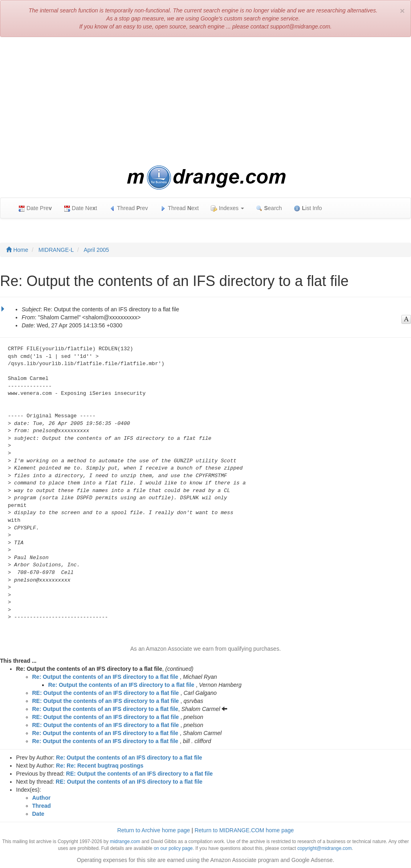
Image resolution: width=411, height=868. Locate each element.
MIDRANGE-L (56, 250)
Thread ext (180, 208)
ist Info (308, 208)
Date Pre (35, 208)
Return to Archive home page (154, 830)
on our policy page (173, 848)
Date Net (80, 208)
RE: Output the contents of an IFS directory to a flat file (106, 693)
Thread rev (129, 208)
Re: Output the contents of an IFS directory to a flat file (105, 677)
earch (269, 208)
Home (17, 250)
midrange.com (125, 841)
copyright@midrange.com (325, 848)
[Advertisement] (205, 101)
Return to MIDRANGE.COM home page (244, 830)
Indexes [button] (227, 208)
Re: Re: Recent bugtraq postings (100, 766)
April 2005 (97, 250)
